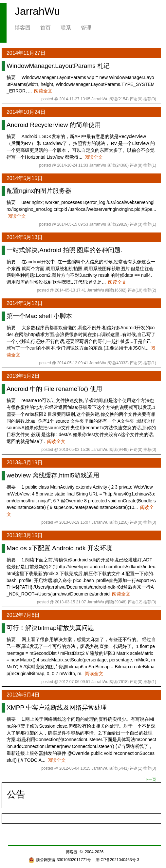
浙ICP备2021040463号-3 (117, 860)
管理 (86, 28)
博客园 (23, 28)
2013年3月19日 (25, 463)
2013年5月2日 (23, 376)
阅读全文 (43, 91)
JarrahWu (37, 11)
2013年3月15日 (25, 535)
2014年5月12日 (25, 303)
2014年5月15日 (25, 178)
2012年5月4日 (23, 695)
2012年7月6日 (23, 615)
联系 (66, 28)
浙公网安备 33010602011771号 (60, 860)
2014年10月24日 (26, 112)
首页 (46, 28)
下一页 (150, 779)
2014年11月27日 (26, 53)
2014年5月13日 (25, 237)
